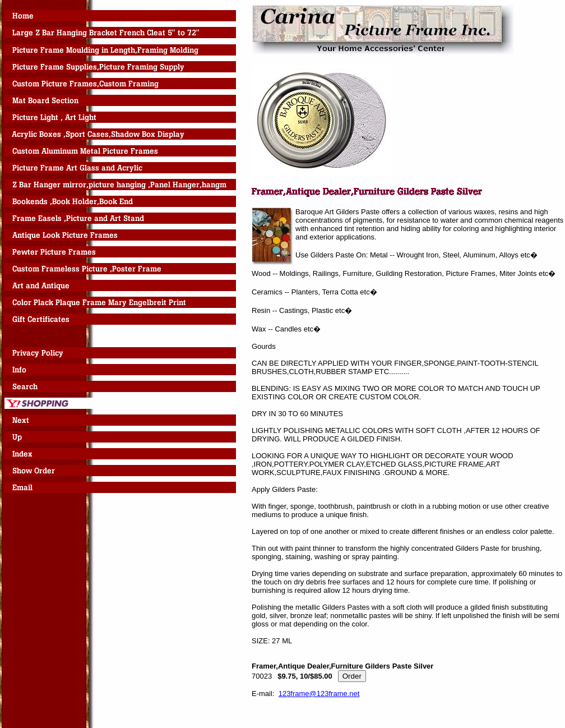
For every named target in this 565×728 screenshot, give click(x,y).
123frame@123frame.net (319, 694)
